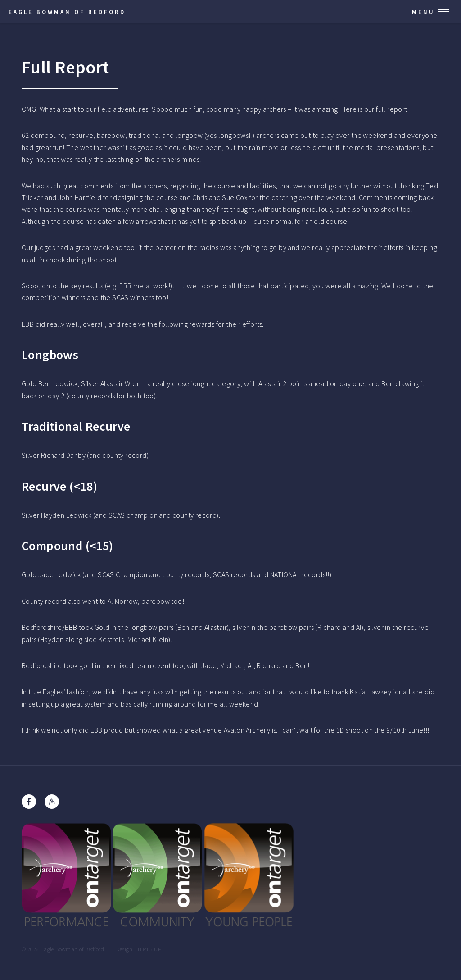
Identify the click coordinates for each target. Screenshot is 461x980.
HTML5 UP (148, 949)
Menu (423, 12)
